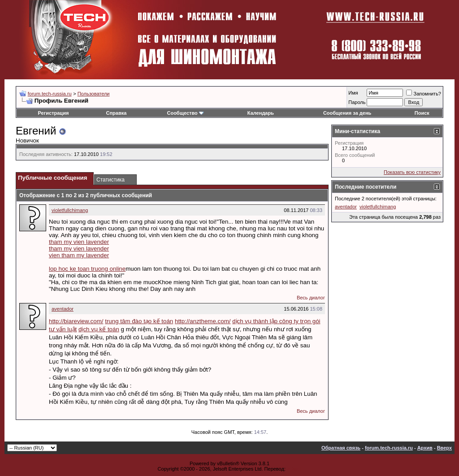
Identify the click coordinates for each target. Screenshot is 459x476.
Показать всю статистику (412, 172)
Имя (353, 93)
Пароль (357, 102)
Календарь (261, 113)
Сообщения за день (347, 113)
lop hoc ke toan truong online (87, 269)
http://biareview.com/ (76, 321)
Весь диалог (311, 298)
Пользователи (94, 94)
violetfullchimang (70, 210)
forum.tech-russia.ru (50, 94)
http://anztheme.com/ (203, 321)
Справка (117, 113)
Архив (425, 448)
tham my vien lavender (79, 242)
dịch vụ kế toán (99, 329)
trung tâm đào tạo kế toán (139, 321)
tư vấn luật (63, 329)
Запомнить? (424, 94)
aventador (63, 309)
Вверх (444, 448)
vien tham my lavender (79, 255)
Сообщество (185, 113)
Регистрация (54, 113)
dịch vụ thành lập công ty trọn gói (276, 321)
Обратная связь (341, 448)
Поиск (422, 113)
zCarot (294, 469)
